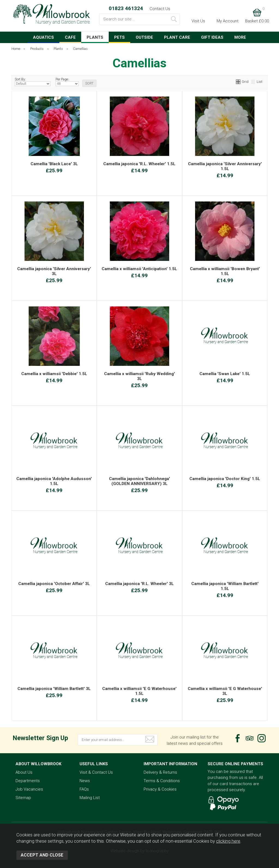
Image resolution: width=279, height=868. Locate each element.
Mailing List (90, 798)
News (85, 781)
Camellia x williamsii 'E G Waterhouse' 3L (225, 691)
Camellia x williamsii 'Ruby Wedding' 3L (139, 376)
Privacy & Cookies (160, 789)
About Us (24, 772)
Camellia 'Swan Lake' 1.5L (225, 374)
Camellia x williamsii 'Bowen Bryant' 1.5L (225, 271)
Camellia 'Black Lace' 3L (54, 164)
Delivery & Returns (160, 772)
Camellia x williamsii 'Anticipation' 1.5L (139, 269)
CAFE (70, 37)
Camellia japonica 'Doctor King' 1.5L (225, 479)
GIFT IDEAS (212, 37)
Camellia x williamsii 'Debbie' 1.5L (54, 374)
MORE (240, 37)
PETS (119, 37)
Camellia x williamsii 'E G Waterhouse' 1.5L (139, 691)
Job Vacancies (29, 789)
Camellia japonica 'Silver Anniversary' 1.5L (225, 166)
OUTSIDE (144, 37)
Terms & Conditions (162, 781)
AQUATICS (43, 37)
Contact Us (160, 9)
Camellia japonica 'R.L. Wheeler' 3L (139, 584)
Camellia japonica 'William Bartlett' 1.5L (225, 586)
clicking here (228, 841)
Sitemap (23, 798)
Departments (28, 781)
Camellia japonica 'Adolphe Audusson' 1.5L (54, 481)
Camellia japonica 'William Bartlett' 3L (54, 689)
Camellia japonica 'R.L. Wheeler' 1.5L (139, 164)
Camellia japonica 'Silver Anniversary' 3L (54, 271)
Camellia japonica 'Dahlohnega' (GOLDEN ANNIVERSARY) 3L (139, 481)
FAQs (84, 789)
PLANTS (95, 37)
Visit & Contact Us (96, 772)
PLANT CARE (177, 37)
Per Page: (67, 82)
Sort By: (33, 82)
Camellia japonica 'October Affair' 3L (54, 584)
